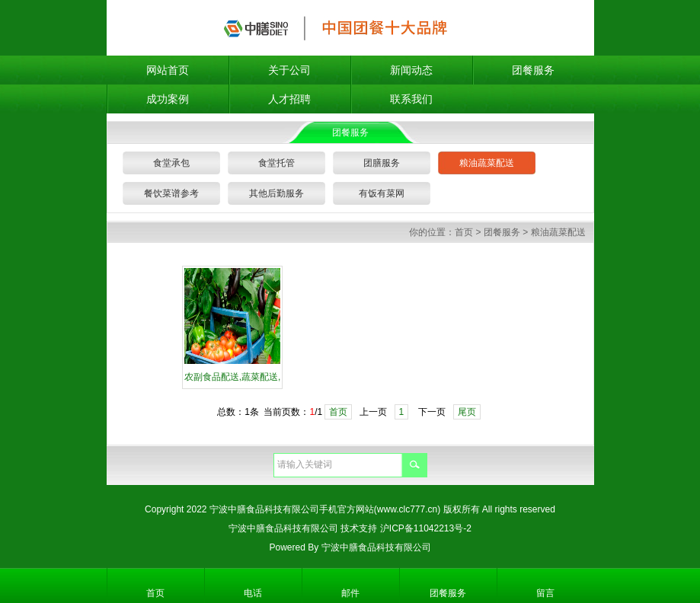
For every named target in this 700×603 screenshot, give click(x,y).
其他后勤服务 (276, 193)
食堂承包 (171, 163)
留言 (545, 593)
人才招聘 (289, 99)
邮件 (350, 593)
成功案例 (168, 99)
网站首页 (168, 70)
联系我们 (411, 99)
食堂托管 (276, 163)
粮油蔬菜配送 (487, 163)
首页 (464, 232)
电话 (253, 593)
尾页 (467, 412)
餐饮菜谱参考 (171, 193)
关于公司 (289, 70)
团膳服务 (382, 163)
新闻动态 (411, 70)
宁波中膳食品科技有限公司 (283, 528)
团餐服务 (533, 70)
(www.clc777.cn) (407, 509)
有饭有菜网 (382, 193)
